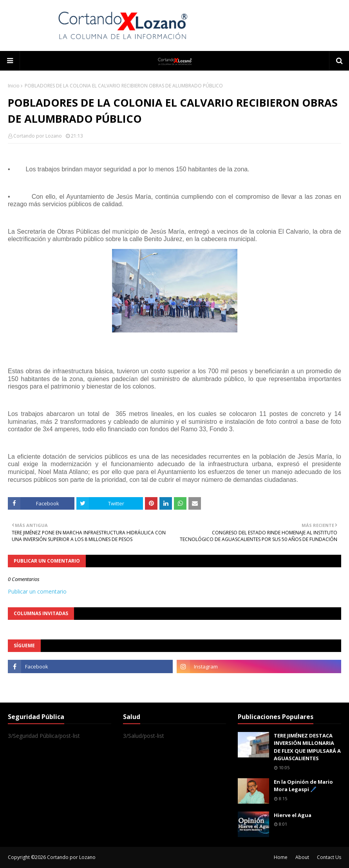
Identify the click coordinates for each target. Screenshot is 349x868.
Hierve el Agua (293, 815)
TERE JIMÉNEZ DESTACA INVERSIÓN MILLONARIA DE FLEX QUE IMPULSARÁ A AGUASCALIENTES (307, 747)
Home (281, 857)
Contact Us (329, 857)
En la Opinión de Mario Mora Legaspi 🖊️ (303, 786)
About (302, 857)
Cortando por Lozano (38, 136)
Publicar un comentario (37, 591)
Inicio (14, 86)
